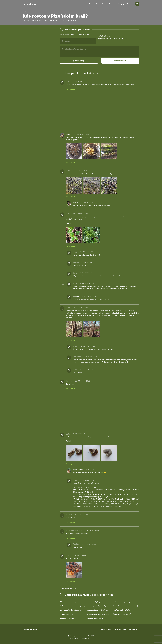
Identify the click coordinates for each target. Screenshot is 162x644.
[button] (79, 61)
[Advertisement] (39, 61)
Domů (91, 4)
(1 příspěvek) (98, 602)
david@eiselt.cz (87, 638)
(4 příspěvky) (123, 602)
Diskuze (130, 4)
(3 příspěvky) (72, 606)
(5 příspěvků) (70, 602)
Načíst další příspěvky (69, 588)
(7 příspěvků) (125, 606)
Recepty (121, 4)
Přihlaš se (102, 38)
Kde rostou (101, 4)
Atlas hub (111, 4)
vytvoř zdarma (119, 38)
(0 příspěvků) (97, 610)
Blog (137, 629)
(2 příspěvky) (68, 618)
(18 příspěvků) (98, 614)
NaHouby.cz (29, 4)
